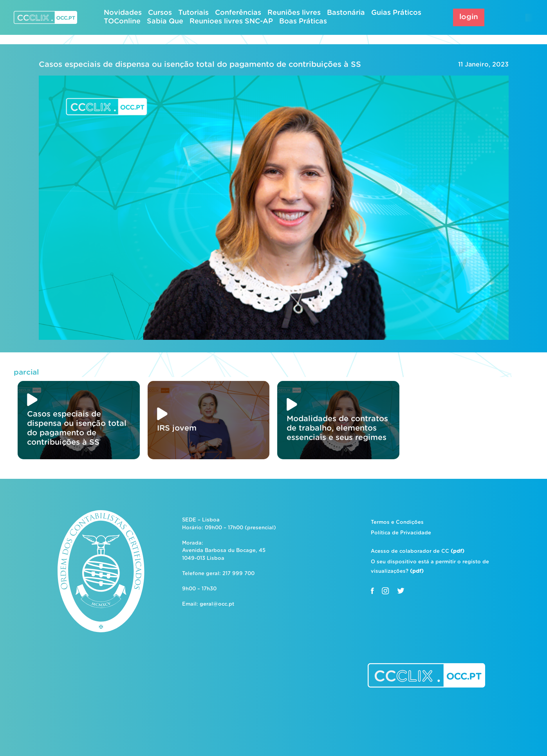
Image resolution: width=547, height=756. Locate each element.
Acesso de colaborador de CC (418, 551)
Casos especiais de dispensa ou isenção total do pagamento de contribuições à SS (200, 65)
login (469, 17)
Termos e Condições (397, 522)
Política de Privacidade (401, 533)
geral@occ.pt (217, 604)
